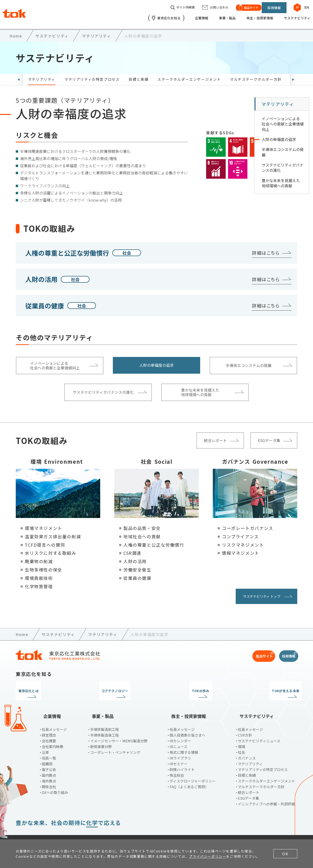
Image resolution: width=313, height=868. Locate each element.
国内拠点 (49, 763)
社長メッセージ (54, 717)
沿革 (45, 740)
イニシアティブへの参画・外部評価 (266, 792)
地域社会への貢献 (142, 532)
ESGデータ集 (248, 786)
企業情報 (188, 16)
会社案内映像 (52, 735)
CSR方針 (245, 723)
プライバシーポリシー (63, 831)
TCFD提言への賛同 (45, 541)
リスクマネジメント (243, 541)
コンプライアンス (240, 532)
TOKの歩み (193, 687)
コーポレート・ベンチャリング (115, 740)
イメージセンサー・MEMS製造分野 (119, 729)
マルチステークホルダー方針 (256, 75)
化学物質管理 (39, 582)
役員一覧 (49, 746)
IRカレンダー (180, 729)
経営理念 (49, 723)
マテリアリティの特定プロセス (92, 75)
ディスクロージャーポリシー (193, 769)
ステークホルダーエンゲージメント (189, 75)
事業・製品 (216, 16)
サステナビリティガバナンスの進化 (283, 164)
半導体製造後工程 (104, 723)
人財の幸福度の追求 (279, 135)
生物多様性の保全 (44, 566)
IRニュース (178, 735)
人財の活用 (135, 557)
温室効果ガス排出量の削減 (53, 532)
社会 (241, 740)
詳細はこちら (266, 249)
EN (305, 5)
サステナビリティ (293, 16)
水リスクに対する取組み (51, 549)
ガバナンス (247, 746)
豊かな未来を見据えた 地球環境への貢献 (281, 179)
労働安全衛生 (137, 566)
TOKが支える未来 (264, 687)
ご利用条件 (25, 831)
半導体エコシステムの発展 (283, 148)
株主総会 (177, 763)
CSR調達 (132, 549)
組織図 (47, 752)
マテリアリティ (42, 75)
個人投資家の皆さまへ (188, 723)
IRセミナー (179, 752)
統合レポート (249, 780)
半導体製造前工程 (104, 717)
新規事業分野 (101, 735)
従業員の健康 (137, 574)
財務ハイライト (182, 757)
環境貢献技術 (39, 574)
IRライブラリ (180, 746)
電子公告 (49, 757)
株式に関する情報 (184, 740)
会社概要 (49, 729)
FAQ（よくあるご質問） (189, 775)
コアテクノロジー (120, 687)
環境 (241, 735)
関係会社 (49, 775)
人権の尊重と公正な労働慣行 (154, 541)
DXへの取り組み (55, 780)
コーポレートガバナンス (248, 524)
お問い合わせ (102, 831)
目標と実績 (138, 75)
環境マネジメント (44, 524)
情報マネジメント (241, 549)
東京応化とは (49, 687)
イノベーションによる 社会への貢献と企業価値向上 (283, 120)
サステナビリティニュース (259, 729)
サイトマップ (135, 831)
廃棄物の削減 (39, 557)
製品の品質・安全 (142, 524)
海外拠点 (49, 769)
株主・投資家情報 (252, 16)
